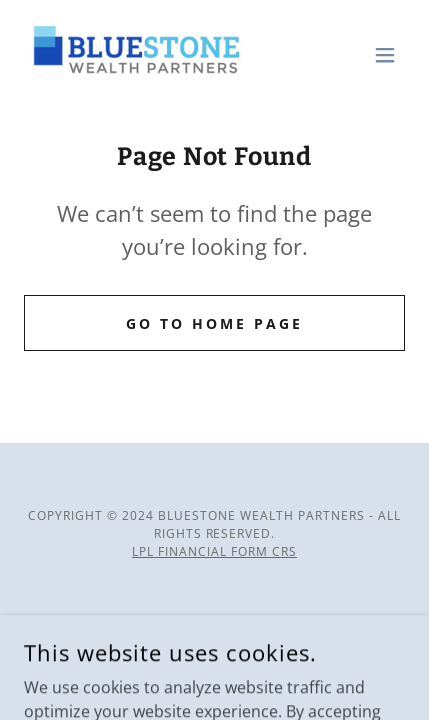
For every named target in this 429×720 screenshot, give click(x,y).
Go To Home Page (214, 323)
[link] (133, 55)
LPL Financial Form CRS (214, 551)
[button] (385, 55)
